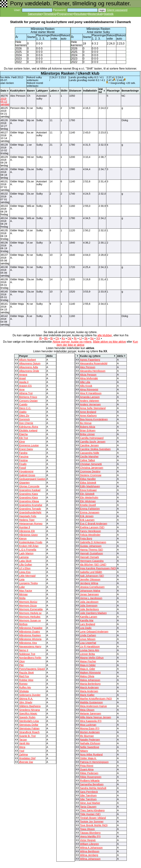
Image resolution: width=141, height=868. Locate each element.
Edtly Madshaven (90, 486)
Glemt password (117, 10)
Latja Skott (25, 561)
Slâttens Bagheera (30, 706)
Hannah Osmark (89, 557)
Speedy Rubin (27, 717)
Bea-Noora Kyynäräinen (94, 419)
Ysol (22, 751)
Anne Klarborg (88, 416)
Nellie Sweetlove (89, 747)
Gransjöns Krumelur (31, 505)
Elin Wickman (88, 501)
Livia (22, 579)
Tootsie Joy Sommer (92, 822)
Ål (40, 338)
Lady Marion (26, 553)
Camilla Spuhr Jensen (93, 442)
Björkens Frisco (28, 397)
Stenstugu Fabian (29, 728)
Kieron (23, 538)
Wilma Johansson (90, 859)
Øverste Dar (26, 762)
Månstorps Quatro (29, 632)
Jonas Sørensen (89, 594)
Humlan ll (24, 527)
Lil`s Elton (25, 568)
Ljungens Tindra (28, 583)
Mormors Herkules (30, 617)
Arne (22, 389)
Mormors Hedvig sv (30, 613)
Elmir (22, 442)
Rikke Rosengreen (91, 777)
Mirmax (23, 594)
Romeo (23, 684)
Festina (23, 460)
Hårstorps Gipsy (28, 535)
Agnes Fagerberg (90, 360)
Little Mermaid (27, 576)
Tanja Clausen (88, 807)
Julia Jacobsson (89, 602)
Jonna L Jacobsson (91, 598)
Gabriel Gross (27, 475)
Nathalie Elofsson (90, 743)
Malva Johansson (90, 680)
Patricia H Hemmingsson (94, 762)
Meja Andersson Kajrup (93, 706)
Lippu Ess (25, 572)
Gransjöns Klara (28, 497)
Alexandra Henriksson (93, 371)
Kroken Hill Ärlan (29, 546)
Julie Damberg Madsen (93, 613)
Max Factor (26, 591)
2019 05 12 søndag (5, 101)
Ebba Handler (88, 479)
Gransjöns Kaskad (30, 490)
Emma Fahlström (90, 509)
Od (69, 338)
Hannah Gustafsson (91, 553)
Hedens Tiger (27, 520)
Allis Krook (86, 386)
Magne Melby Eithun (92, 658)
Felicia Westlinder (90, 535)
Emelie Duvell (88, 505)
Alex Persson (87, 367)
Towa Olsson (87, 829)
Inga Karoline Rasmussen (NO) (98, 568)
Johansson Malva (90, 591)
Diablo (23, 412)
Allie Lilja (85, 382)
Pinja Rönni (87, 766)
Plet (21, 665)
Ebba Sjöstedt (88, 483)
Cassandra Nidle (89, 453)
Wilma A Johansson (91, 848)
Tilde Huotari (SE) (90, 814)
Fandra (23, 453)
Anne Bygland (88, 412)
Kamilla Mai (87, 620)
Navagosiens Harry (30, 646)
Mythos (23, 624)
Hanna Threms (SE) (91, 550)
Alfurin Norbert (27, 360)
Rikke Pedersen (89, 773)
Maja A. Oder (87, 669)
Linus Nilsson (88, 639)
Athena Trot (26, 393)
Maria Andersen (89, 691)
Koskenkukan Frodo (31, 542)
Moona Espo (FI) (90, 728)
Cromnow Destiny (90, 471)
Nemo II (24, 650)
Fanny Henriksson (90, 531)
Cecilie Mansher (89, 457)
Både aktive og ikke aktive (109, 342)
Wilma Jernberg (89, 855)
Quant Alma (87, 769)
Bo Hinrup (86, 423)
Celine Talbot (87, 460)
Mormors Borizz (28, 602)
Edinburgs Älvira (29, 427)
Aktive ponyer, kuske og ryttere (72, 342)
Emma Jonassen (90, 512)
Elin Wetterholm (89, 497)
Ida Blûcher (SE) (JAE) (93, 565)
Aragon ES (25, 386)
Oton (22, 661)
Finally (23, 464)
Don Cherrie (26, 423)
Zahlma (23, 754)
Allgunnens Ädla (28, 367)
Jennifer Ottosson (90, 579)
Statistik (108, 14)
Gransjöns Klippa (29, 501)
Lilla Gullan (26, 565)
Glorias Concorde (29, 486)
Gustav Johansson (91, 546)
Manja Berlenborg (90, 684)
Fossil (22, 468)
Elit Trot (23, 438)
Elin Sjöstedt (87, 494)
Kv (63, 338)
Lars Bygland (87, 624)
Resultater (80, 14)
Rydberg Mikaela (90, 781)
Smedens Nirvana (29, 710)
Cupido (23, 404)
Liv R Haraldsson (90, 646)
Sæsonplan (35, 14)
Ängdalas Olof (27, 758)
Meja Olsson (87, 710)
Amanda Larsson (90, 397)
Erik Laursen (87, 520)
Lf (80, 338)
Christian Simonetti (91, 464)
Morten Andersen (90, 732)
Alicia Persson (88, 375)
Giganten (24, 483)
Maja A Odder (88, 665)
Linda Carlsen (88, 635)
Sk (86, 338)
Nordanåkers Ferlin (30, 658)
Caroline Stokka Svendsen (95, 449)
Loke (22, 587)
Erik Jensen (87, 516)
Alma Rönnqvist (89, 389)
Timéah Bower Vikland (93, 818)
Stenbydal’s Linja (29, 721)
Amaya (23, 375)
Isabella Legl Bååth (91, 572)
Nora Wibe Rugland (91, 754)
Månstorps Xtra (28, 643)
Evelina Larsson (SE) (92, 527)
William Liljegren (89, 844)
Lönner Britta (87, 654)
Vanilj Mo (24, 743)
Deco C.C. (25, 408)
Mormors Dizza (28, 606)
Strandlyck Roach (29, 732)
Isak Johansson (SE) (92, 576)
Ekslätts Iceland (28, 430)
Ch (57, 338)
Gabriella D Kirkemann (93, 542)
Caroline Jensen (89, 445)
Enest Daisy (26, 449)
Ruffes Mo (25, 687)
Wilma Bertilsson (90, 851)
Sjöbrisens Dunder (30, 695)
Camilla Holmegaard (92, 438)
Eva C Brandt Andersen (93, 524)
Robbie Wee (26, 680)
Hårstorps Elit (27, 531)
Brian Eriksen (88, 430)
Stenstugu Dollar (29, 725)
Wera (22, 747)
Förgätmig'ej (26, 471)
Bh (46, 338)
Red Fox (24, 676)
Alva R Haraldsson (91, 393)
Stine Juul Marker (90, 803)
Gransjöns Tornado (30, 509)
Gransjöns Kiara (28, 494)
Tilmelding (50, 14)
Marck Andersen (89, 687)
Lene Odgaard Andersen (94, 632)
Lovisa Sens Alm (89, 650)
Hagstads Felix (28, 516)
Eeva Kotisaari (88, 490)
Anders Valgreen (89, 401)
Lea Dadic (86, 628)
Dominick (24, 419)
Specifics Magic (28, 714)
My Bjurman (87, 736)
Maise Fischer (88, 661)
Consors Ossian (28, 401)
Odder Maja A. (88, 758)
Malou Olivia (87, 676)
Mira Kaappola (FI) (91, 721)
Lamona (24, 557)
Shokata (24, 691)
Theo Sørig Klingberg (92, 810)
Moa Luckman (88, 725)
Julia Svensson (89, 606)
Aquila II (24, 382)
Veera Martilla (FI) (90, 836)
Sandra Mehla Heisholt (93, 788)
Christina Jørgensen (91, 468)
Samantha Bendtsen (92, 784)
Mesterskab (95, 14)
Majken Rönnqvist (90, 673)
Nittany (84, 751)
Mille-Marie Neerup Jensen (95, 717)
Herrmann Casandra (92, 561)
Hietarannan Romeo (31, 524)
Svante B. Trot (27, 736)
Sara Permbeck (89, 792)
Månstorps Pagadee (31, 628)
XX (98, 338)
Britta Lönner (87, 434)
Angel (22, 378)
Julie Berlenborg (89, 609)
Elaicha (23, 434)
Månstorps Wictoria (30, 639)
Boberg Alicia (87, 427)
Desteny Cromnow (91, 475)
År (75, 338)
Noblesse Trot (27, 654)
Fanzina (24, 457)
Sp (92, 338)
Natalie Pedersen (90, 740)
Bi (52, 338)
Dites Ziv (24, 416)
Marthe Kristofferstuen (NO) (96, 699)
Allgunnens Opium (30, 363)
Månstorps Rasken (30, 635)
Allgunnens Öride (29, 371)
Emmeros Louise (29, 445)
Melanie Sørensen (90, 714)
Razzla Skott (26, 673)
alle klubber (105, 335)
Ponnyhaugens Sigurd (32, 669)
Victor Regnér (88, 840)
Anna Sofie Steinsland (93, 408)
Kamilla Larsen (88, 617)
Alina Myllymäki (89, 378)
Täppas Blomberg (90, 833)
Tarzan (23, 740)
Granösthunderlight (30, 512)
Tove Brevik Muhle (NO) (94, 825)
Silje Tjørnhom (88, 795)
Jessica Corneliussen (92, 587)
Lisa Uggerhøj (88, 643)
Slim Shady (26, 702)
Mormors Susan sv (30, 620)
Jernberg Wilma (89, 583)
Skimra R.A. (26, 699)
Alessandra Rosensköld (94, 363)
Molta (22, 598)
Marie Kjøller (87, 695)
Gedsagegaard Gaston (32, 479)
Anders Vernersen (90, 404)
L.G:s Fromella (28, 550)
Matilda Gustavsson (91, 702)
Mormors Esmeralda (31, 609)
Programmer (65, 14)
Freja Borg (86, 538)
